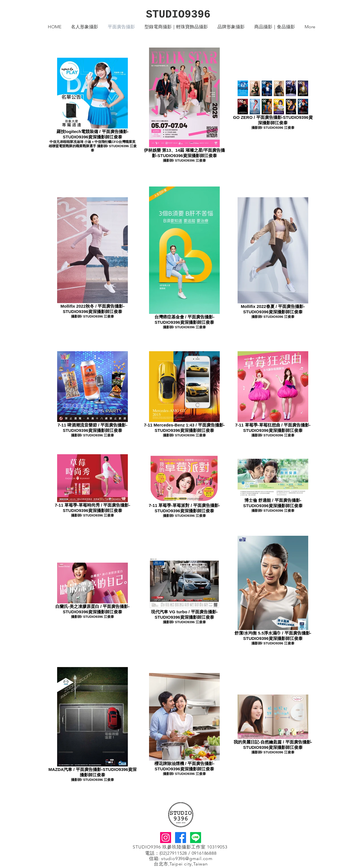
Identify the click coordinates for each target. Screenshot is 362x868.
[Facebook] (181, 838)
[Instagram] (166, 838)
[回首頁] (181, 815)
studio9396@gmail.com (187, 859)
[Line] (196, 838)
